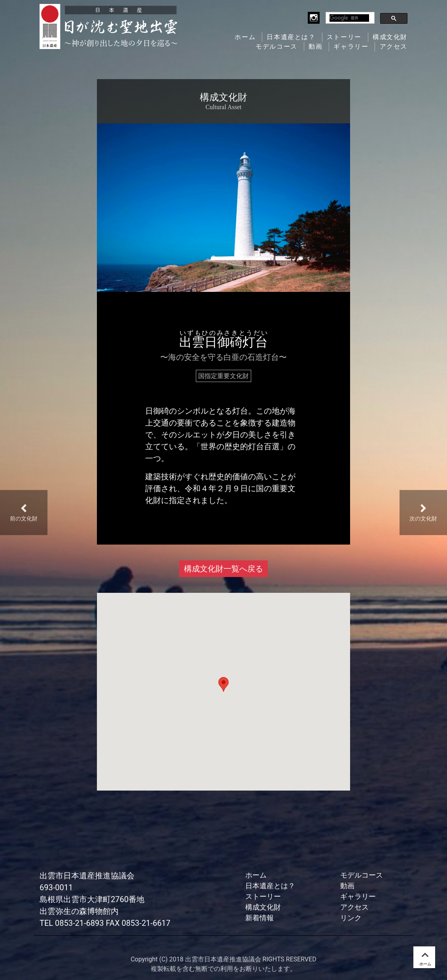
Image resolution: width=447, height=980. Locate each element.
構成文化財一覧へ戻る (223, 569)
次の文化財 (423, 512)
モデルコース (277, 46)
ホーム (245, 37)
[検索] (349, 18)
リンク (351, 918)
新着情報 (259, 918)
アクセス (394, 46)
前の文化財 (24, 512)
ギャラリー (351, 46)
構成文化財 (390, 37)
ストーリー (344, 37)
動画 (315, 46)
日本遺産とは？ (291, 37)
